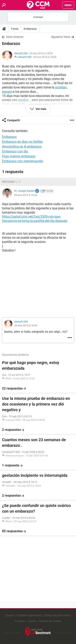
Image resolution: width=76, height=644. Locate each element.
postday (61, 87)
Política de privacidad (57, 615)
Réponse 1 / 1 (11, 182)
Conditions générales (29, 615)
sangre (7, 92)
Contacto (20, 621)
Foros (15, 29)
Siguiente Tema (61, 37)
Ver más (41, 109)
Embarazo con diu (15, 151)
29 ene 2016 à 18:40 (26, 195)
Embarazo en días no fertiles (22, 142)
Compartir (14, 120)
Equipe (9, 615)
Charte (32, 621)
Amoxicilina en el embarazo (22, 146)
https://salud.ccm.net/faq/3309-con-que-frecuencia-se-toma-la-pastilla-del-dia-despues (35, 219)
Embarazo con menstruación (23, 161)
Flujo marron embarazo (19, 156)
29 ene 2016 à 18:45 (45, 57)
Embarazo (30, 29)
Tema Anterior (15, 37)
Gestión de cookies (50, 621)
